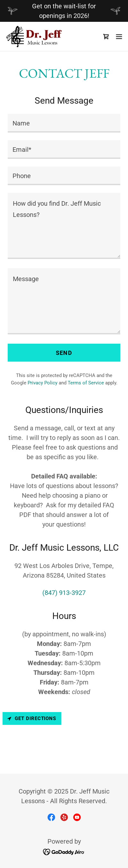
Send (64, 353)
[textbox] (64, 123)
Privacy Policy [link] (43, 383)
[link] (35, 36)
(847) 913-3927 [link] (64, 593)
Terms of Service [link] (86, 383)
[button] (119, 37)
